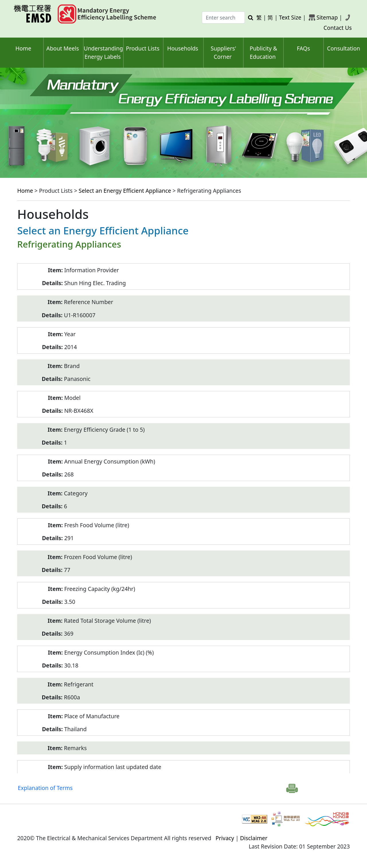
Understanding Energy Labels (103, 52)
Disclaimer (254, 838)
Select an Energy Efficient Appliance (125, 191)
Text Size (290, 17)
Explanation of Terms (45, 788)
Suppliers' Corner (223, 52)
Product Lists (143, 48)
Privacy (225, 838)
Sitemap (327, 17)
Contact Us (338, 28)
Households (183, 48)
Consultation (343, 48)
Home (23, 48)
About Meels (63, 48)
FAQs (303, 48)
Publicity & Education (263, 52)
